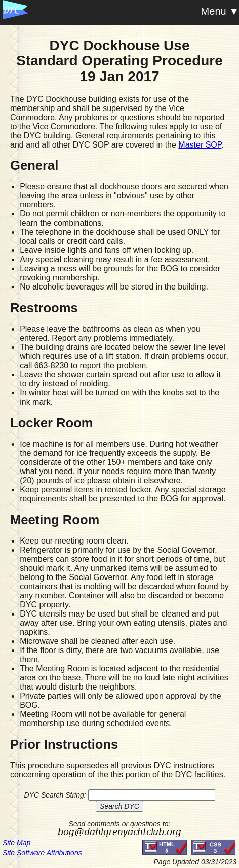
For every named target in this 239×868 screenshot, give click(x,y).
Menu (214, 11)
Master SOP (200, 145)
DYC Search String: (55, 795)
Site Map (16, 843)
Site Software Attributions (42, 853)
